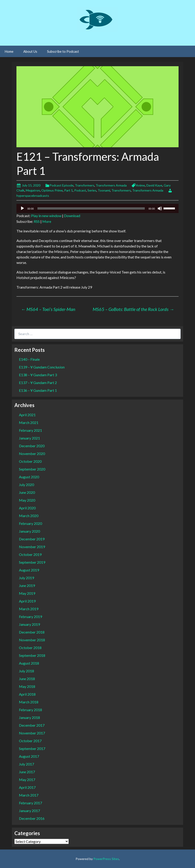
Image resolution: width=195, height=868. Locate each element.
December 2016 (32, 818)
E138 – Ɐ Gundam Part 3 (38, 375)
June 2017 (27, 772)
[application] (97, 208)
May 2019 (27, 593)
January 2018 (29, 717)
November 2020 (32, 454)
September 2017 (32, 748)
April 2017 (27, 787)
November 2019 (32, 547)
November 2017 (32, 733)
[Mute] (160, 208)
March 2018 (29, 702)
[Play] (22, 208)
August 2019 (29, 570)
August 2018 (29, 663)
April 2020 (27, 508)
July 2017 (26, 764)
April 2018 (27, 694)
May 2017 (27, 780)
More (47, 221)
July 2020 (26, 485)
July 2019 (26, 578)
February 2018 (30, 710)
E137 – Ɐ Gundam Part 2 (38, 383)
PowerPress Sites (106, 859)
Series (92, 190)
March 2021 (29, 422)
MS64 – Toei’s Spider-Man (48, 309)
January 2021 (29, 438)
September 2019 (32, 562)
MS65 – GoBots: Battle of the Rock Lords (133, 309)
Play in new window (46, 216)
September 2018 (32, 655)
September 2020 (32, 469)
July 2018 (26, 671)
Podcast (80, 190)
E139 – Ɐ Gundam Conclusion (42, 367)
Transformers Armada (111, 185)
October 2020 (30, 461)
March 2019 (29, 609)
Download (72, 216)
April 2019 (27, 601)
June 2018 (27, 679)
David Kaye (154, 185)
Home (9, 51)
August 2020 (29, 477)
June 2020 (27, 492)
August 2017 (29, 756)
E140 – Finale (29, 359)
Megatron (33, 190)
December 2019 (32, 539)
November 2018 (32, 640)
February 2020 (30, 523)
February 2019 (30, 617)
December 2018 (32, 632)
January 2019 (29, 624)
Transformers (85, 185)
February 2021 (30, 430)
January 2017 (29, 811)
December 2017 (32, 725)
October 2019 (30, 554)
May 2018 (27, 686)
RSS (37, 221)
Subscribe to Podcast (63, 51)
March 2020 (29, 516)
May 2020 (27, 500)
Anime (140, 185)
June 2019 (27, 585)
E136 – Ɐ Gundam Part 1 (38, 390)
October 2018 (30, 648)
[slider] (91, 208)
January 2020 (29, 531)
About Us (30, 51)
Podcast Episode (62, 185)
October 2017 (30, 741)
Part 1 (69, 190)
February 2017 (30, 803)
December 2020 (32, 446)
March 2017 (29, 795)
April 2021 (27, 415)
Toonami (104, 190)
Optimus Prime (52, 190)
